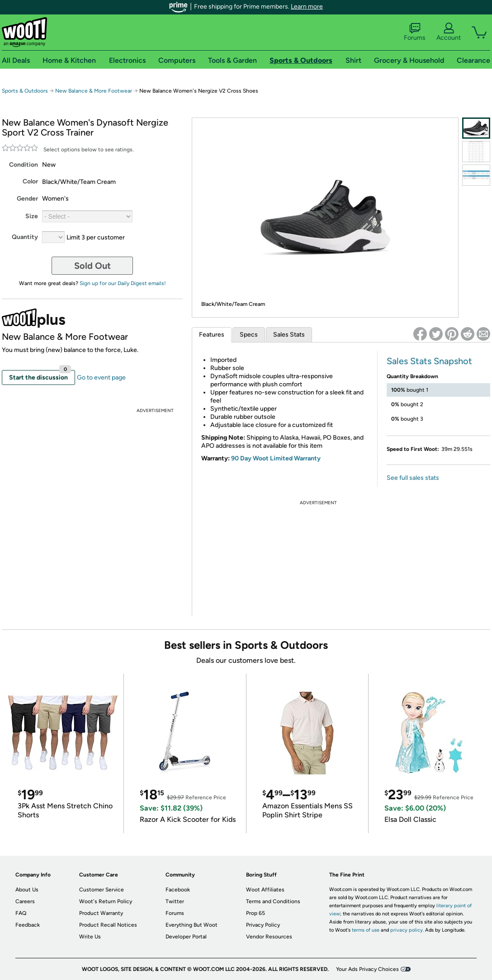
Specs (249, 335)
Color (30, 181)
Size (32, 216)
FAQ (21, 913)
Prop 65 (255, 913)
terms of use (366, 930)
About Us (27, 890)
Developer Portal (186, 937)
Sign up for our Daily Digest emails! (123, 283)
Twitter (175, 901)
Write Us (90, 937)
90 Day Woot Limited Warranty (276, 458)
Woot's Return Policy (106, 901)
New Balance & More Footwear (94, 91)
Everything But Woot (192, 925)
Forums (415, 32)
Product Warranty (101, 913)
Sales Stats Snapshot (429, 361)
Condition (24, 165)
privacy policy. (407, 930)
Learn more (307, 7)
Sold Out (92, 266)
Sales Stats (289, 335)
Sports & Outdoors (25, 91)
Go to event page (101, 377)
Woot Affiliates (265, 890)
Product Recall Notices (108, 925)
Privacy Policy (263, 925)
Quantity (25, 237)
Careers (25, 901)
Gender (27, 199)
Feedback (28, 925)
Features (212, 335)
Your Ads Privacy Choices (367, 969)
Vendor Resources (269, 937)
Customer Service (102, 890)
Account (449, 32)
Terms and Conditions (273, 901)
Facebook (178, 890)
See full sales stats (413, 478)
